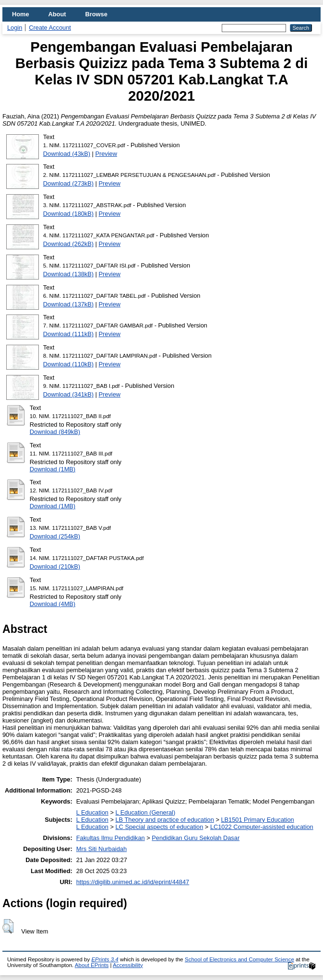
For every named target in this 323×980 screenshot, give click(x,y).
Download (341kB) (68, 394)
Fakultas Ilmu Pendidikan (111, 838)
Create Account (50, 28)
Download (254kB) (55, 536)
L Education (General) (145, 812)
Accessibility (128, 965)
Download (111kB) (68, 334)
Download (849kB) (55, 432)
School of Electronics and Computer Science (239, 959)
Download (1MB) (53, 469)
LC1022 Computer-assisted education (262, 827)
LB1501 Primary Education (257, 820)
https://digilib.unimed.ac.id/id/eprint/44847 (133, 882)
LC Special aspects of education (159, 827)
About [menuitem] (57, 14)
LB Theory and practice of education (164, 820)
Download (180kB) (68, 214)
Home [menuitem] (21, 14)
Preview (106, 154)
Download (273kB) (68, 183)
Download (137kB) (68, 304)
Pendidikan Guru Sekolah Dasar (196, 838)
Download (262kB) (68, 244)
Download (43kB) (67, 154)
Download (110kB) (68, 364)
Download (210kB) (55, 566)
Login (15, 28)
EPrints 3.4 (105, 959)
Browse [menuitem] (96, 14)
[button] (8, 926)
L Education (92, 812)
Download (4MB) (53, 604)
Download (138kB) (68, 274)
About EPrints (92, 965)
